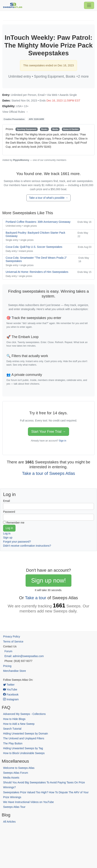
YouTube (10, 689)
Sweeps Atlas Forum (16, 773)
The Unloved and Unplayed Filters (24, 738)
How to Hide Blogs (14, 719)
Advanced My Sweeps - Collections (24, 714)
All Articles (9, 822)
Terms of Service (13, 642)
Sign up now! (49, 581)
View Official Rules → (15, 112)
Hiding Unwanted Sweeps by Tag (23, 748)
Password (9, 512)
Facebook (11, 695)
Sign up (8, 538)
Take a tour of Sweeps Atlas (48, 473)
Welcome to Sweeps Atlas (19, 768)
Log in (7, 533)
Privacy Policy (12, 636)
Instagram (11, 699)
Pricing (7, 666)
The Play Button (13, 743)
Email (6, 501)
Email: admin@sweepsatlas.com (24, 656)
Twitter (9, 685)
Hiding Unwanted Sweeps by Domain (26, 734)
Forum (8, 651)
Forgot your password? (17, 542)
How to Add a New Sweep (19, 724)
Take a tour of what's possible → (48, 198)
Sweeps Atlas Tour (14, 807)
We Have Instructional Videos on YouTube (28, 802)
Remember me (15, 523)
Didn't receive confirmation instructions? (27, 546)
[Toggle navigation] (89, 5)
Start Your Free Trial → (48, 432)
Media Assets (11, 778)
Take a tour (36, 598)
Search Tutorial (12, 729)
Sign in (63, 441)
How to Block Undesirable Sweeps (24, 753)
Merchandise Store (15, 671)
